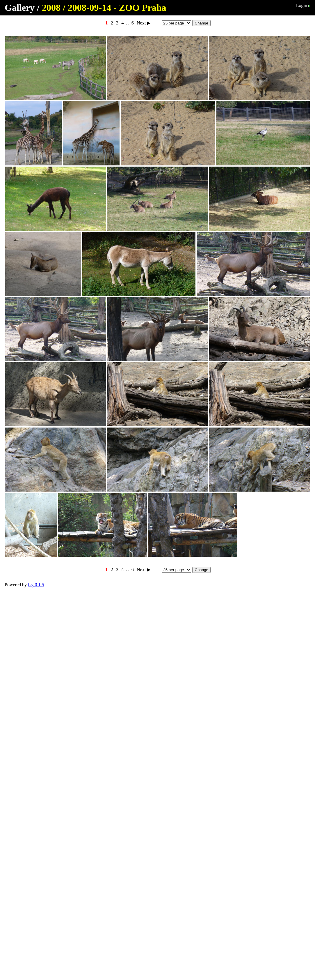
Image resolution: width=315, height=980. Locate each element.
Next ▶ (144, 23)
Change (201, 23)
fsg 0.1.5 (36, 585)
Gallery (20, 8)
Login (302, 5)
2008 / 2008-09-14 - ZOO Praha (104, 8)
